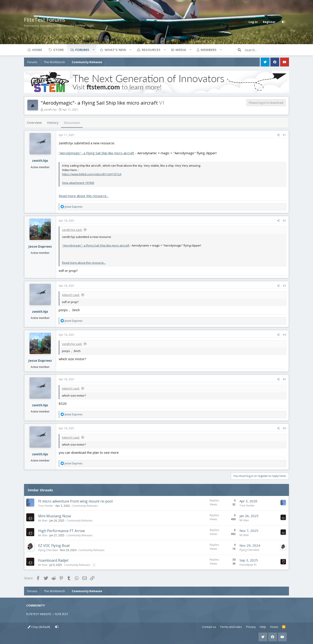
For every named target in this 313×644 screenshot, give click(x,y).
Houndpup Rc (248, 565)
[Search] (267, 50)
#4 (284, 335)
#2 (284, 221)
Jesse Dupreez (40, 246)
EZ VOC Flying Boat (54, 546)
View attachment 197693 (78, 183)
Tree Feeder (46, 506)
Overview (34, 122)
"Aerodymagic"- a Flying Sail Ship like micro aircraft (96, 153)
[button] (93, 50)
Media (181, 50)
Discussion (72, 122)
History (53, 122)
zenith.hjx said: (72, 230)
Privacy (251, 627)
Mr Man (43, 521)
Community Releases (85, 506)
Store (58, 50)
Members (209, 50)
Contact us (209, 627)
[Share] (278, 135)
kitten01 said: (71, 295)
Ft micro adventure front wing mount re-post (75, 501)
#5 (284, 379)
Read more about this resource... (84, 196)
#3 (284, 286)
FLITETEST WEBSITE (39, 614)
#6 (284, 428)
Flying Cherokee (48, 550)
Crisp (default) (39, 627)
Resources (151, 50)
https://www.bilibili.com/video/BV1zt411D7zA (92, 174)
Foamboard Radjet (53, 560)
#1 (284, 135)
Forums (82, 50)
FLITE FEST (62, 614)
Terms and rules (231, 627)
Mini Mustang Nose (55, 516)
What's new (115, 50)
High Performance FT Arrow (61, 531)
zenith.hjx (50, 109)
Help (263, 627)
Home (37, 50)
